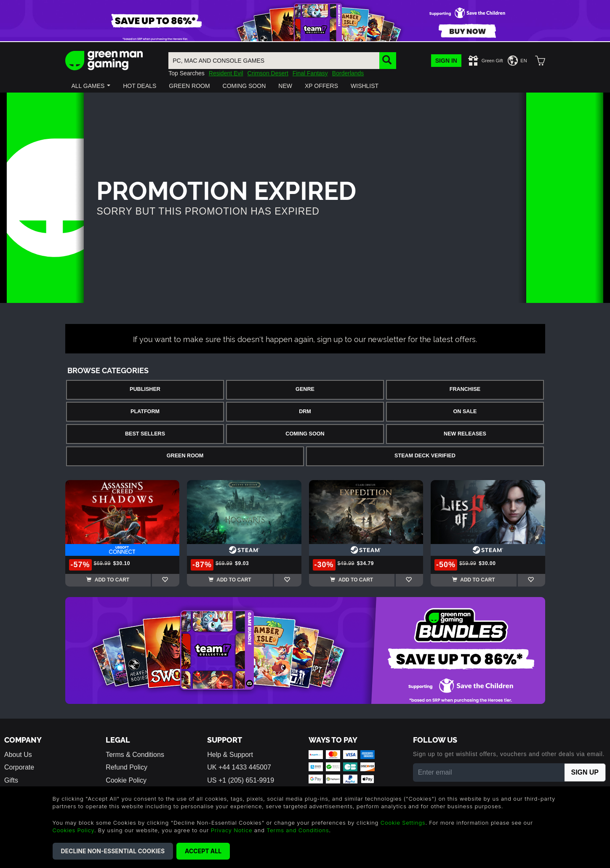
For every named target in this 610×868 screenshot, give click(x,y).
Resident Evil (226, 73)
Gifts (11, 780)
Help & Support (230, 755)
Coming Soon (305, 434)
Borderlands (348, 73)
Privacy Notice (232, 830)
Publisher (145, 389)
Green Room (185, 456)
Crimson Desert (268, 73)
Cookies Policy (73, 830)
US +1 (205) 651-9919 (241, 780)
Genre (305, 389)
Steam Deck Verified (425, 456)
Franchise (465, 389)
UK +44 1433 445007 (239, 767)
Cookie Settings (403, 823)
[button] (91, 86)
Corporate (19, 767)
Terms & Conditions (135, 755)
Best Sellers (145, 434)
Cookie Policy (126, 780)
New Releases (465, 434)
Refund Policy (127, 767)
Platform (145, 411)
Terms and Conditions (298, 830)
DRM (305, 411)
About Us (18, 755)
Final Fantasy (310, 73)
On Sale (465, 411)
